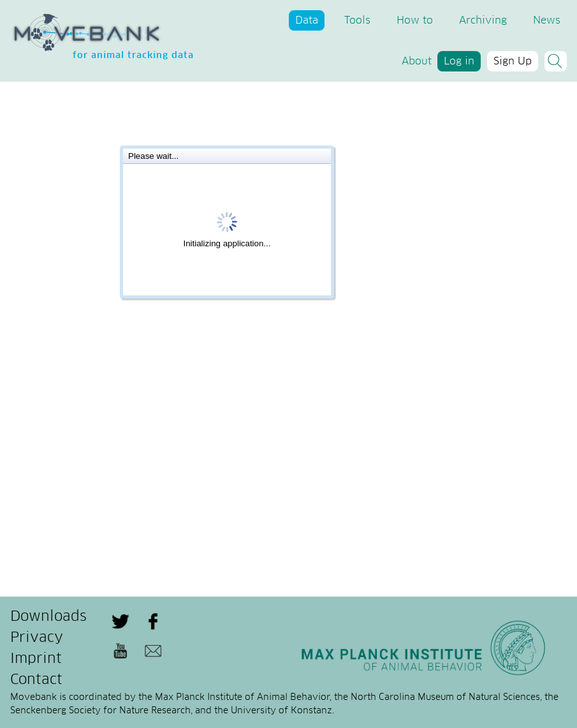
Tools (357, 20)
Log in (459, 61)
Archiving (483, 20)
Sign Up (513, 61)
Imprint (36, 659)
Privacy (37, 638)
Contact (36, 680)
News (547, 20)
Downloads (48, 617)
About (417, 61)
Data (307, 20)
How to (415, 20)
